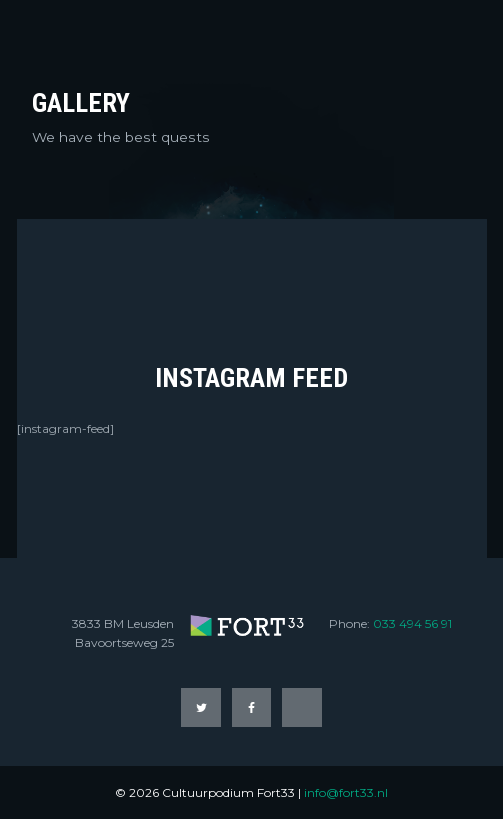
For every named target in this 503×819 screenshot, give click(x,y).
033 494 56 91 (412, 623)
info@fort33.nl (346, 792)
